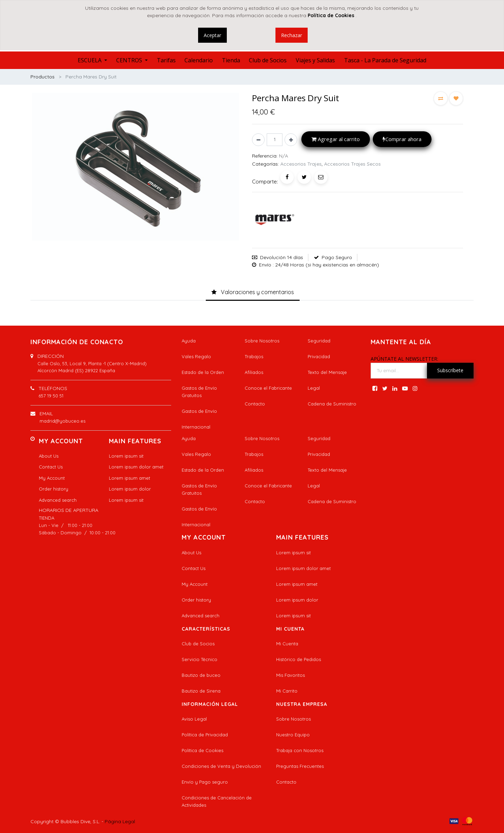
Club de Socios (198, 644)
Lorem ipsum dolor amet (136, 467)
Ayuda (189, 341)
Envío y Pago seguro (205, 782)
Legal (314, 388)
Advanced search (58, 500)
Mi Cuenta (287, 644)
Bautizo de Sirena (201, 691)
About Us (49, 456)
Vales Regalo (196, 356)
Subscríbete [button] (450, 370)
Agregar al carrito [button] (336, 139)
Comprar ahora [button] (402, 139)
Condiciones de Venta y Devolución (221, 766)
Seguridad (319, 341)
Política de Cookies (202, 750)
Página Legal (120, 821)
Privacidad (319, 356)
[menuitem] (166, 60)
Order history (54, 489)
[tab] (253, 292)
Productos (43, 77)
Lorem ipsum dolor (130, 489)
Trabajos (254, 356)
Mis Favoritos (290, 675)
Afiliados (254, 372)
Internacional (196, 427)
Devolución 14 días (282, 257)
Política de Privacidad (205, 735)
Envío (265, 265)
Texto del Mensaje (327, 372)
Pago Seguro (337, 257)
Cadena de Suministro (332, 404)
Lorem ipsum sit (126, 456)
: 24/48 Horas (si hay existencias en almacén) (326, 265)
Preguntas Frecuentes (300, 766)
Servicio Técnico (199, 659)
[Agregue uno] (291, 140)
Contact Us (51, 467)
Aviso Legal (194, 719)
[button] (441, 98)
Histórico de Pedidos (299, 659)
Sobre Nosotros (262, 341)
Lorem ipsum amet (129, 478)
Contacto (255, 404)
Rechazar (292, 35)
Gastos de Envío (199, 411)
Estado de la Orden (203, 372)
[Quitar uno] (258, 140)
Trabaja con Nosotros (300, 750)
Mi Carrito (287, 691)
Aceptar (212, 35)
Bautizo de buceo (201, 675)
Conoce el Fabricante (268, 388)
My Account (52, 478)
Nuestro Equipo (293, 735)
